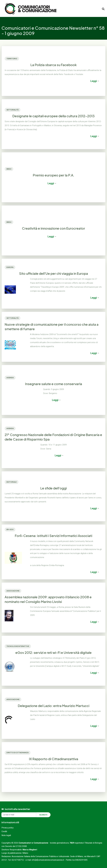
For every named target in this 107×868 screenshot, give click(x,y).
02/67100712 (18, 860)
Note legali (6, 835)
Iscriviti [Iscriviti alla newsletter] (43, 815)
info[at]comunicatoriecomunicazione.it (48, 860)
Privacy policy (8, 828)
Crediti (4, 832)
